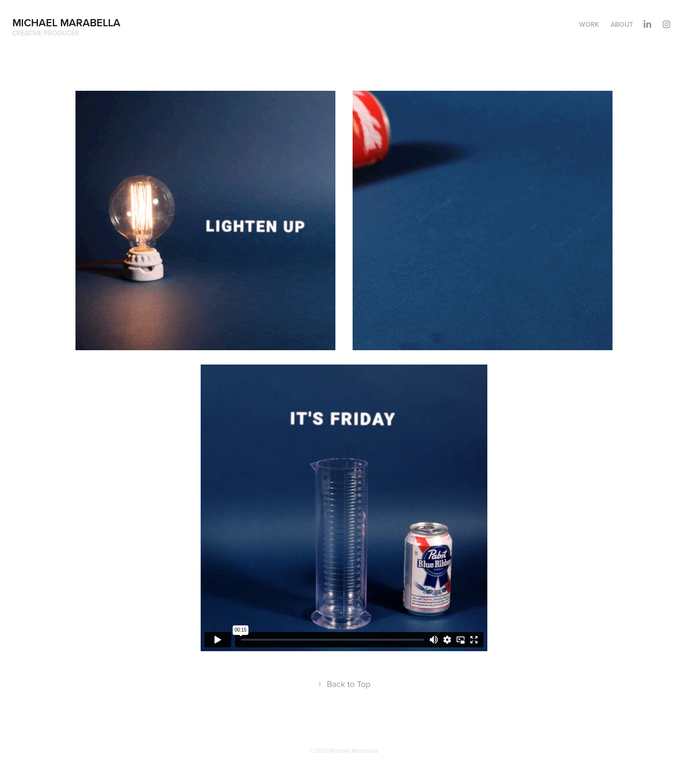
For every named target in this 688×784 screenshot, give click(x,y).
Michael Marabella (66, 22)
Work (589, 24)
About (622, 24)
